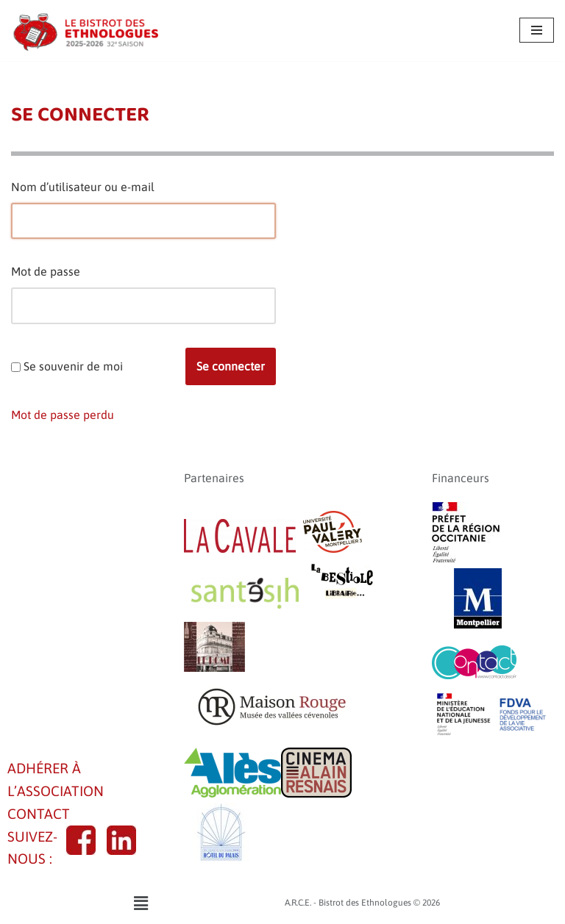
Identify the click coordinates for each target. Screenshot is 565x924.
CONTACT (39, 814)
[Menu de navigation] (537, 30)
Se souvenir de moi (73, 366)
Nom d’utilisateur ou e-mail (83, 187)
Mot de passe (46, 271)
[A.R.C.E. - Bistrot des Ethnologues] (85, 31)
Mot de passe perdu (63, 415)
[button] (141, 903)
